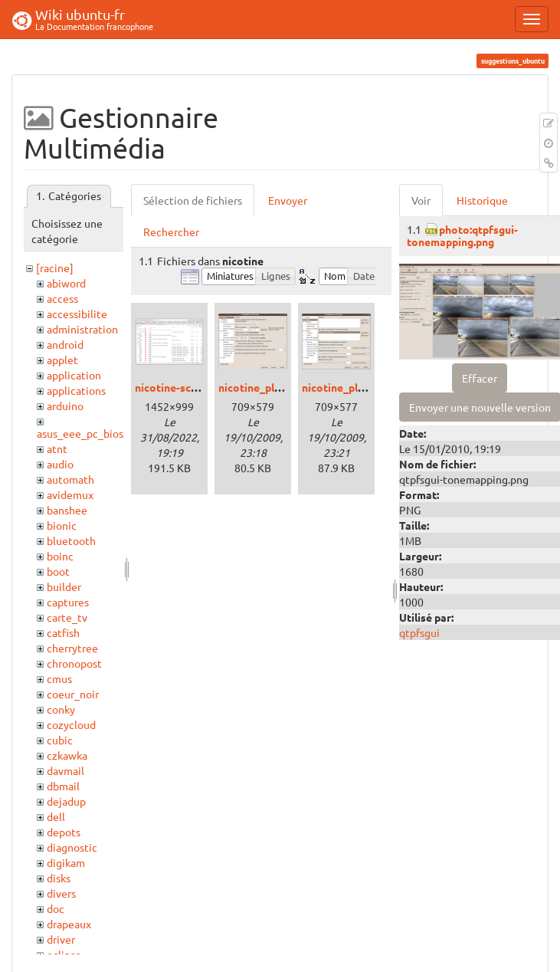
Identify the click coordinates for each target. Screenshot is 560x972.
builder (64, 586)
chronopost (74, 663)
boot (58, 571)
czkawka (67, 755)
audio (60, 464)
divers (61, 893)
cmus (59, 678)
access (62, 298)
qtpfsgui (419, 632)
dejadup (66, 801)
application (74, 375)
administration (82, 329)
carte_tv (67, 617)
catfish (63, 632)
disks (59, 878)
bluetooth (71, 540)
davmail (65, 770)
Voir (421, 200)
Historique (482, 200)
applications (76, 390)
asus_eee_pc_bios (80, 433)
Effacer (480, 378)
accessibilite (77, 314)
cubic (60, 740)
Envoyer (288, 200)
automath (70, 479)
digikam (66, 862)
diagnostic (72, 847)
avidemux (70, 494)
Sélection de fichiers (193, 200)
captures (68, 602)
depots (64, 832)
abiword (66, 283)
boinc (60, 556)
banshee (67, 510)
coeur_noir (73, 694)
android (65, 344)
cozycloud (71, 724)
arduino (65, 406)
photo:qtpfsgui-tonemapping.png (462, 235)
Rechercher (171, 232)
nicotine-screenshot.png (196, 387)
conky (61, 709)
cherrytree (72, 648)
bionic (62, 525)
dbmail (63, 786)
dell (56, 816)
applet (62, 360)
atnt (57, 448)
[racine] (55, 268)
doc (56, 908)
